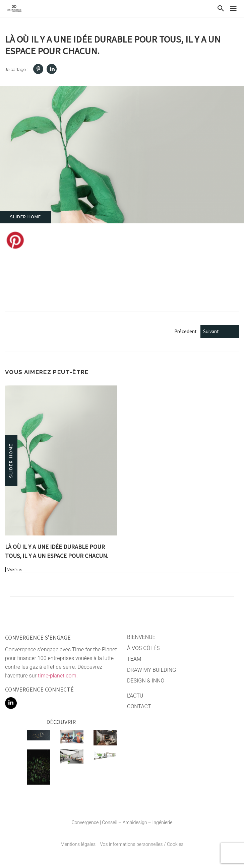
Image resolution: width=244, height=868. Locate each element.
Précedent (200, 331)
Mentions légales (78, 844)
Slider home (25, 217)
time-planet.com (57, 676)
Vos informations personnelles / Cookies (142, 844)
